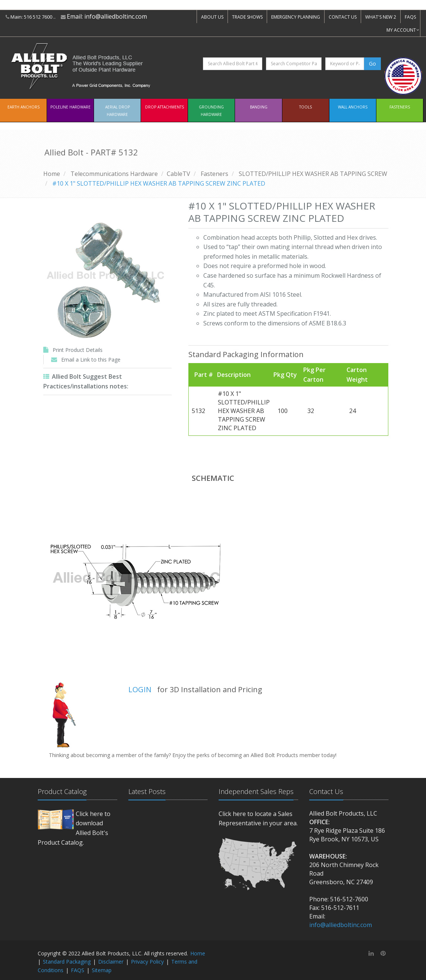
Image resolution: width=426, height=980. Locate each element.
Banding (259, 107)
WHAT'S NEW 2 (381, 17)
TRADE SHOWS (247, 17)
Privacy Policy (147, 962)
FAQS (410, 17)
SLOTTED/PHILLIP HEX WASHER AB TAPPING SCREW (313, 174)
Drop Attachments (165, 107)
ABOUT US (212, 17)
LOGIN (140, 689)
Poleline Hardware (71, 107)
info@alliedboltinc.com (116, 16)
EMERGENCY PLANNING (296, 17)
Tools (306, 107)
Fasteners (400, 107)
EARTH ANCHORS (24, 107)
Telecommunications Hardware (114, 174)
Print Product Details (78, 350)
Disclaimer (111, 962)
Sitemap (102, 970)
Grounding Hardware (211, 111)
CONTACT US (343, 17)
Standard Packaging (67, 962)
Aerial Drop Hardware (118, 111)
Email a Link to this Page (91, 360)
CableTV (178, 174)
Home (52, 174)
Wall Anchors (353, 107)
